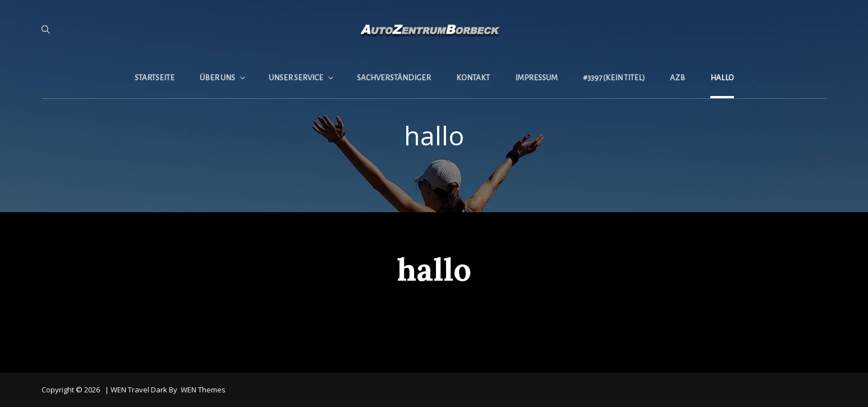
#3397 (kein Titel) (614, 78)
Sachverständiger (394, 78)
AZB (678, 78)
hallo (722, 78)
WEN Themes (203, 390)
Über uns (223, 78)
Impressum (536, 78)
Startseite (155, 78)
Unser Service (302, 78)
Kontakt (473, 78)
